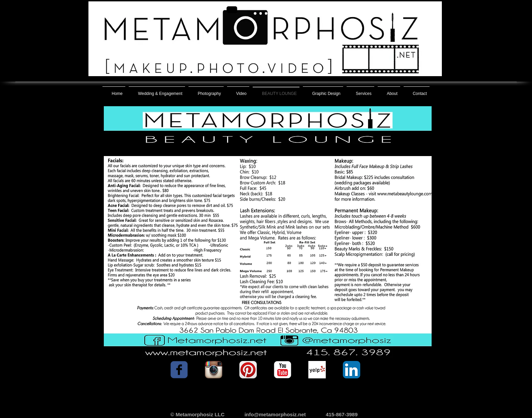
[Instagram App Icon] (214, 370)
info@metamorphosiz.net (275, 414)
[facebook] (179, 370)
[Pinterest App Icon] (248, 370)
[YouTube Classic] (283, 370)
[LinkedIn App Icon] (352, 370)
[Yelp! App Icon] (317, 370)
